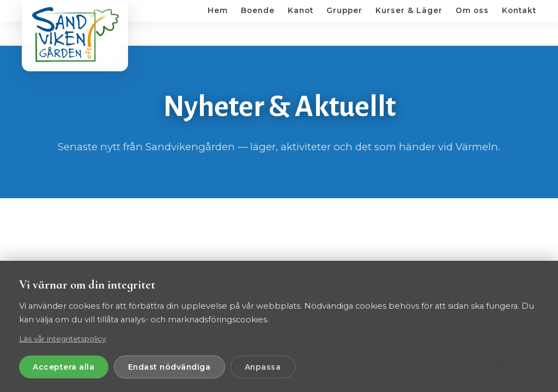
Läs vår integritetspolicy (62, 338)
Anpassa (273, 366)
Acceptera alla (65, 366)
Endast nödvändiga (175, 366)
